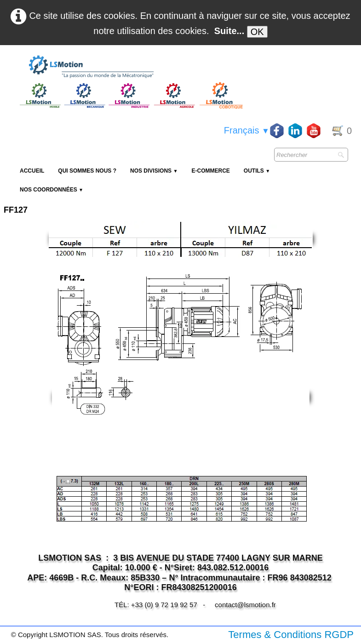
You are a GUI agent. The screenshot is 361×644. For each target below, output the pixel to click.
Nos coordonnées (52, 190)
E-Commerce (210, 171)
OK (257, 32)
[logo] (130, 67)
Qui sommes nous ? (87, 171)
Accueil (32, 171)
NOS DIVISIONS (154, 171)
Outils (257, 171)
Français (247, 130)
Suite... (229, 31)
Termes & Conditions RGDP (291, 635)
